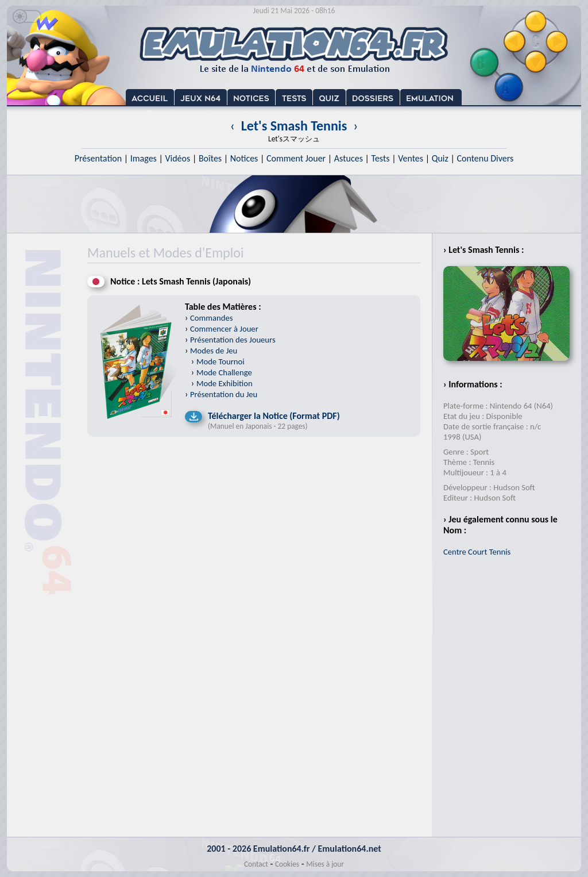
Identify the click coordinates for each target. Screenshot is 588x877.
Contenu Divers (485, 158)
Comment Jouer (296, 158)
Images (144, 158)
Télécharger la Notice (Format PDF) (274, 416)
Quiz (440, 158)
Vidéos (177, 158)
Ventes (411, 158)
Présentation (98, 158)
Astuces (349, 158)
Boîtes (210, 158)
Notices (244, 158)
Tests (381, 158)
